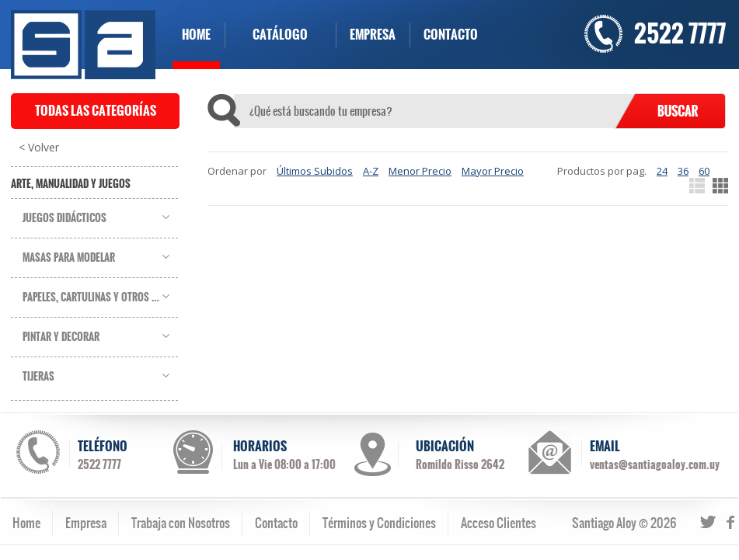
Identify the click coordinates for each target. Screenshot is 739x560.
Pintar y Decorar (61, 337)
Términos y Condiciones (379, 523)
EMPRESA (373, 35)
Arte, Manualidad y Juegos (71, 184)
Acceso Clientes (498, 523)
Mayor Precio (493, 171)
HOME (196, 35)
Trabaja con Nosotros (181, 523)
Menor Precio (420, 171)
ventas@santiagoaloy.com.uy (655, 464)
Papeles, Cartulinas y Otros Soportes (100, 297)
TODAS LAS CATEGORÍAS (96, 111)
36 (683, 171)
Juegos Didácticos (64, 218)
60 (704, 171)
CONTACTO (451, 35)
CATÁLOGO (280, 35)
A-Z (371, 171)
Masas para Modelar (69, 258)
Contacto (276, 523)
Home (26, 523)
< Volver (39, 148)
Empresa (86, 523)
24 (662, 171)
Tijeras (38, 377)
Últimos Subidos (315, 171)
